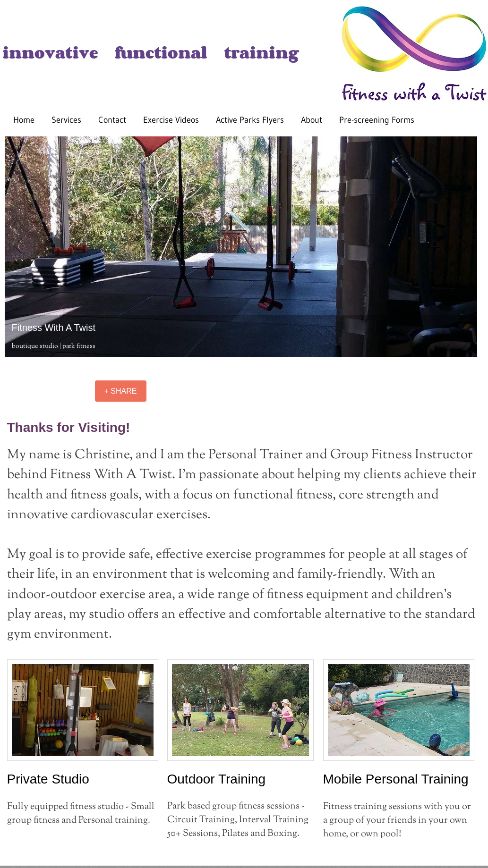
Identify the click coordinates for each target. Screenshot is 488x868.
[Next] (464, 246)
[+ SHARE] (121, 391)
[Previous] (18, 246)
